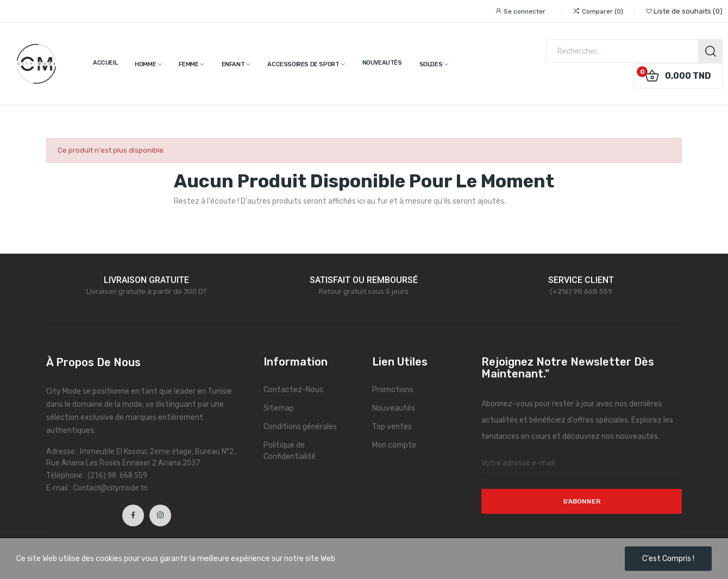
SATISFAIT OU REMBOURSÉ (364, 280)
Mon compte (394, 445)
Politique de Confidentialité (290, 451)
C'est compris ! (668, 559)
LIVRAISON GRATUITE (146, 280)
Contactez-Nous (293, 390)
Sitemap (279, 408)
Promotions (393, 390)
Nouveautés (394, 408)
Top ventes (392, 427)
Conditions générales (300, 427)
